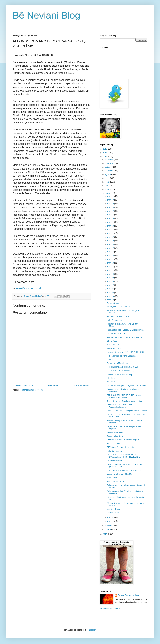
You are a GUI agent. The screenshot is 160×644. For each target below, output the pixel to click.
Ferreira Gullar (113, 513)
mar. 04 (111, 296)
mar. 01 (111, 521)
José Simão (112, 478)
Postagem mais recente (23, 385)
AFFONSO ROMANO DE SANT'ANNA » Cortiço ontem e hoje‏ (124, 396)
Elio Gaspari (112, 378)
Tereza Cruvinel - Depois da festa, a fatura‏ (125, 401)
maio (107, 186)
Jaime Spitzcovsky (115, 348)
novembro (110, 163)
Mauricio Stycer (113, 509)
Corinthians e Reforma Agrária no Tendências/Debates (121, 406)
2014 (105, 153)
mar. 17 (111, 248)
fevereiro (109, 526)
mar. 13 (111, 263)
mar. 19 (111, 241)
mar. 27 (111, 211)
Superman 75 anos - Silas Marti (120, 474)
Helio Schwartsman (115, 320)
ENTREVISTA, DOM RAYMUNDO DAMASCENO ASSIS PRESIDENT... (123, 456)
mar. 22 (111, 230)
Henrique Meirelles (115, 432)
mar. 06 (111, 289)
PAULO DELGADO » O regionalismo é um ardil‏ (127, 411)
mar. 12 (111, 267)
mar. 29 (111, 204)
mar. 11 (111, 270)
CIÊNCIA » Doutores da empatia (120, 447)
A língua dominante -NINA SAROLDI (122, 367)
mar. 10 (111, 274)
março (108, 193)
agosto (108, 174)
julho (107, 178)
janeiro (108, 530)
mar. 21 (111, 233)
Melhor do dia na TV (115, 481)
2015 (105, 149)
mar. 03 (111, 300)
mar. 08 (111, 281)
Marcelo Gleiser (113, 345)
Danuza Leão (112, 360)
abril (107, 189)
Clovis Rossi (112, 341)
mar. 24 (111, 222)
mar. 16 (111, 252)
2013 (105, 156)
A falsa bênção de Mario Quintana (121, 356)
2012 (105, 534)
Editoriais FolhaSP (115, 461)
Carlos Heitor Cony (115, 436)
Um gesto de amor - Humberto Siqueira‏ (123, 440)
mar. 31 (111, 196)
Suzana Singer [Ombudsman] (119, 374)
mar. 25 (111, 218)
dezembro (110, 160)
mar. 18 (111, 244)
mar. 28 (111, 207)
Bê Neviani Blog (46, 15)
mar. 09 (111, 278)
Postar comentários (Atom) (31, 390)
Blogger (92, 630)
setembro (109, 171)
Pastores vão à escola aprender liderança (124, 337)
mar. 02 (111, 517)
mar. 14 (111, 259)
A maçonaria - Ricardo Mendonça (121, 371)
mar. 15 (111, 256)
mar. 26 (111, 215)
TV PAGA (111, 382)
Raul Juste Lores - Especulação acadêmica (125, 330)
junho (108, 182)
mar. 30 (111, 200)
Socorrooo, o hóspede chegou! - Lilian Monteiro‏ (127, 385)
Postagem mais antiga (80, 385)
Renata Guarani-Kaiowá (129, 595)
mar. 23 (111, 226)
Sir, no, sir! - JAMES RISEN (118, 307)
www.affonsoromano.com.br (29, 288)
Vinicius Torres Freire (116, 334)
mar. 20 (111, 237)
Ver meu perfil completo (110, 608)
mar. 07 (111, 285)
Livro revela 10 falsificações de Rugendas (124, 470)
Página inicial (52, 385)
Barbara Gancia (113, 303)
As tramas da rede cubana (118, 316)
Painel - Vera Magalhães (117, 363)
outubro (109, 167)
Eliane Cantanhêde (115, 444)
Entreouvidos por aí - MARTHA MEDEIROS (125, 352)
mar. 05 (111, 293)
